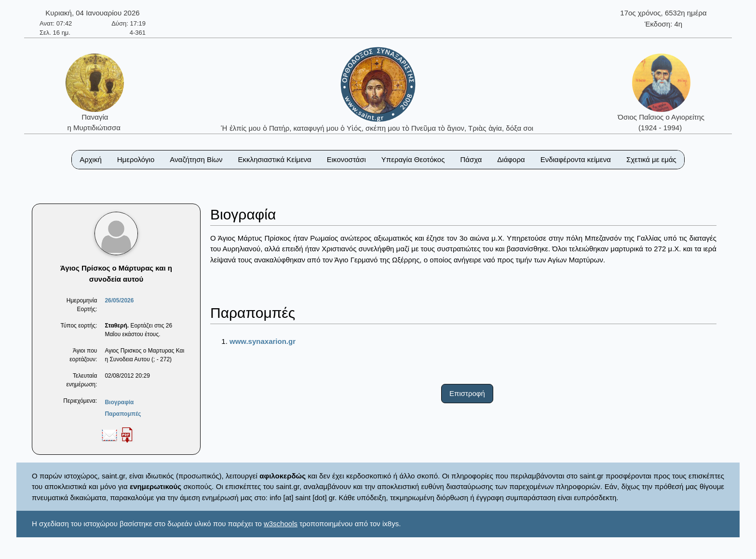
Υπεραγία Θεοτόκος (413, 159)
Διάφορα (511, 159)
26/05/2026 (119, 300)
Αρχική (91, 159)
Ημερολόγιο (136, 159)
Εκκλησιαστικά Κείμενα (274, 159)
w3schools (281, 524)
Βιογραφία (119, 402)
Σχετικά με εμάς (651, 159)
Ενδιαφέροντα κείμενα (576, 159)
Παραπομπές (123, 414)
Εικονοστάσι (346, 159)
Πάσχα (471, 159)
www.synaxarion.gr (263, 341)
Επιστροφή (467, 393)
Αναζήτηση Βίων (196, 159)
